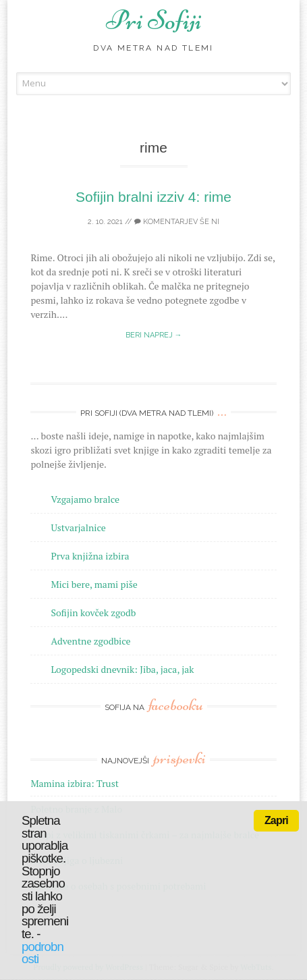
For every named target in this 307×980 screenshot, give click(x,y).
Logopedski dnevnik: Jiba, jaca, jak (122, 669)
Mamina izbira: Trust (75, 783)
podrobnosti (43, 953)
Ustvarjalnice (78, 527)
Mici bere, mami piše (94, 584)
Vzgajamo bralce (85, 499)
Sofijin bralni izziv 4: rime (153, 197)
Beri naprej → (154, 335)
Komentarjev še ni (177, 222)
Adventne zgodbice (90, 641)
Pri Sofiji (154, 20)
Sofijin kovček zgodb (93, 612)
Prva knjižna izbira (90, 556)
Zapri (276, 820)
